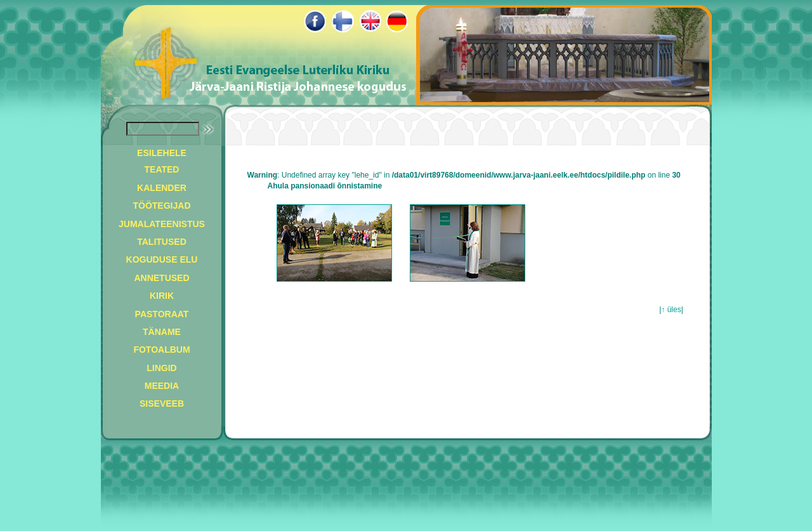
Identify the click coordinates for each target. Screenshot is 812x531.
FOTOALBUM (161, 350)
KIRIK (162, 296)
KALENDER (162, 188)
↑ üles (671, 310)
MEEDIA (162, 386)
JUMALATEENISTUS (162, 224)
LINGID (161, 368)
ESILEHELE (162, 153)
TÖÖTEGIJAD (161, 206)
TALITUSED (162, 242)
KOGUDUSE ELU (162, 259)
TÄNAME (162, 332)
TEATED (162, 169)
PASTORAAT (162, 314)
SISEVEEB (162, 403)
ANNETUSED (161, 278)
